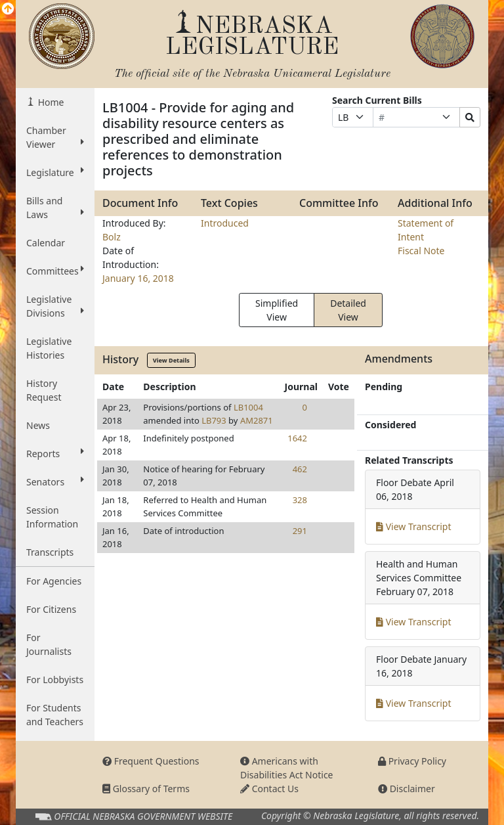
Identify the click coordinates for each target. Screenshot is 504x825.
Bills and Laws (55, 208)
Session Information (52, 517)
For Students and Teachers (55, 715)
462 (300, 469)
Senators (55, 481)
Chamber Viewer (55, 137)
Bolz (112, 237)
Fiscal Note (421, 251)
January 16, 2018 (138, 278)
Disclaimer (407, 789)
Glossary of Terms (146, 789)
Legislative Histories (49, 348)
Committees (55, 271)
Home (50, 102)
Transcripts (50, 552)
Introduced (225, 223)
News (38, 425)
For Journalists (49, 644)
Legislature (55, 172)
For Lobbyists (55, 680)
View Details (171, 360)
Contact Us (269, 789)
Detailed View (348, 310)
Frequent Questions (151, 761)
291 (300, 531)
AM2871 (257, 420)
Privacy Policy (412, 761)
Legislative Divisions (55, 306)
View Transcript (414, 526)
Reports (55, 453)
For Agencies (54, 581)
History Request (44, 390)
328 (300, 500)
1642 (297, 438)
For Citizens (51, 609)
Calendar (46, 243)
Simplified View (277, 310)
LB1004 (248, 407)
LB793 (214, 420)
